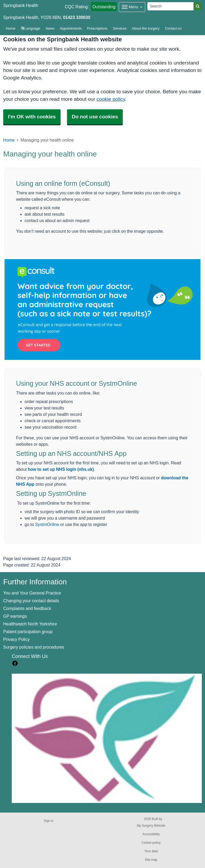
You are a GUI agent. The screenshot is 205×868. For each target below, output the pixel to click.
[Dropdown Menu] (132, 7)
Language (31, 28)
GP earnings (15, 616)
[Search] (171, 6)
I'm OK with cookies (32, 117)
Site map (151, 860)
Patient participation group (28, 632)
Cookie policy (151, 843)
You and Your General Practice (32, 593)
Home (9, 140)
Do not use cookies (95, 117)
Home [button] (11, 28)
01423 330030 (77, 17)
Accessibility (151, 834)
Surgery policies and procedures (34, 647)
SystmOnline (47, 524)
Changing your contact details (31, 601)
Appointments (71, 28)
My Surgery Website (151, 826)
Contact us (173, 28)
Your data (151, 851)
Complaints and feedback (27, 608)
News (50, 28)
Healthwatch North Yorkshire (30, 624)
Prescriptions (97, 28)
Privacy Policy (16, 639)
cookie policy (111, 99)
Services (120, 28)
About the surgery (146, 28)
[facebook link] (15, 663)
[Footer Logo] (107, 738)
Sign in (49, 821)
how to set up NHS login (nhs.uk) (61, 469)
